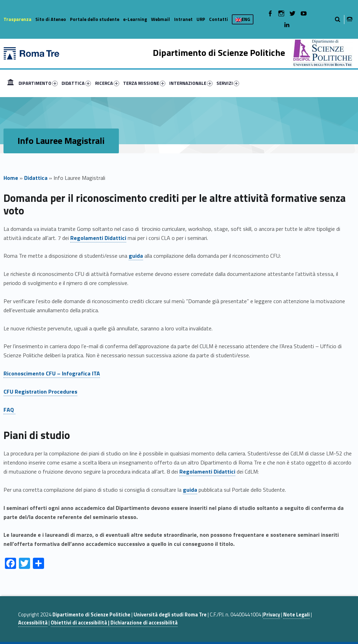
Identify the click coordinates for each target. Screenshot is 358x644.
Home (10, 83)
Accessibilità (33, 623)
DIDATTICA (76, 83)
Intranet (183, 19)
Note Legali (296, 615)
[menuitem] (10, 83)
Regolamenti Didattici (98, 238)
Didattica (36, 178)
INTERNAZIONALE (191, 83)
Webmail (160, 19)
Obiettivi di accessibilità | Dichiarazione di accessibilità (114, 623)
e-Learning (135, 19)
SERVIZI (228, 83)
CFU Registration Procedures (40, 391)
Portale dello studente (95, 19)
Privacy (272, 615)
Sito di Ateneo (51, 19)
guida (136, 256)
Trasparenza (17, 19)
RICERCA (107, 83)
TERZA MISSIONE (144, 83)
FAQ (9, 410)
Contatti (219, 19)
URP (201, 19)
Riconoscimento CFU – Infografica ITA (52, 373)
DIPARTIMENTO (38, 83)
